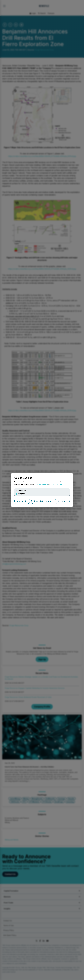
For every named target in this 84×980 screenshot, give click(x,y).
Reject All (62, 501)
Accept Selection (42, 501)
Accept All (22, 501)
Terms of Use (57, 484)
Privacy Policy (42, 484)
